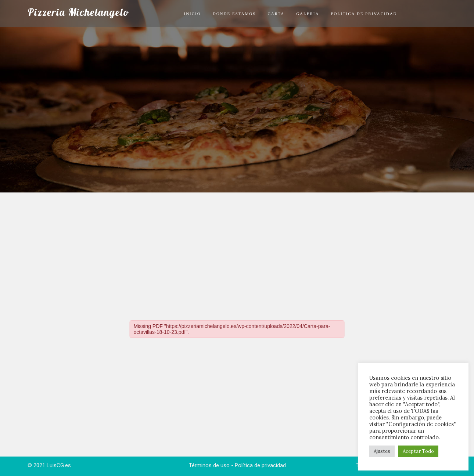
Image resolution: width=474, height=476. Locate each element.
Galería (308, 14)
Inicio (192, 14)
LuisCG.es (59, 465)
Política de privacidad (364, 14)
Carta (276, 14)
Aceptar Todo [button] (418, 451)
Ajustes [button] (382, 451)
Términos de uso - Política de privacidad (237, 465)
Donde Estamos (234, 14)
